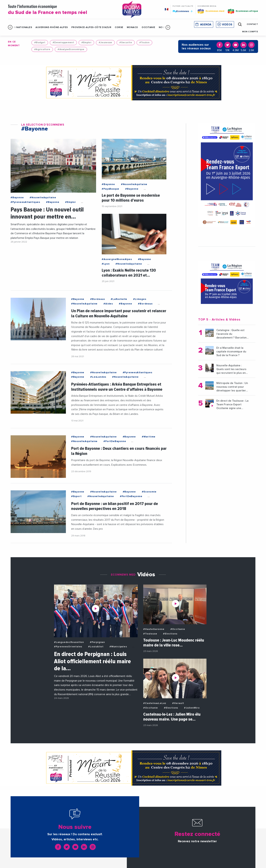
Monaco (132, 27)
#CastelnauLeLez (155, 703)
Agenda (206, 25)
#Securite (126, 43)
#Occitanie (178, 629)
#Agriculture (42, 49)
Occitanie (148, 27)
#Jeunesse (105, 43)
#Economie (149, 492)
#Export (76, 496)
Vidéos (227, 25)
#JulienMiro (192, 708)
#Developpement (63, 43)
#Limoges (140, 299)
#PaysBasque (110, 189)
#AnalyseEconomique (71, 49)
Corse (119, 27)
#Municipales (118, 647)
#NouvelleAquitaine (43, 198)
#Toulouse (150, 634)
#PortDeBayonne (115, 441)
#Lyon (106, 264)
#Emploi (86, 43)
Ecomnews (183, 11)
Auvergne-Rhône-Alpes (52, 27)
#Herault (178, 703)
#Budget (40, 43)
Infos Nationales (20, 27)
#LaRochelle (119, 299)
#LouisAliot (96, 647)
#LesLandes (98, 377)
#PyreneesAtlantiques (25, 202)
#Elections (170, 634)
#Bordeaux (97, 299)
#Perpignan (97, 642)
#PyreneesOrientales (68, 647)
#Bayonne (17, 198)
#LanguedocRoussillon (69, 642)
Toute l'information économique (61, 10)
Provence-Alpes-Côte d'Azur (91, 27)
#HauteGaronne (154, 629)
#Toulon (144, 43)
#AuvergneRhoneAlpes (117, 259)
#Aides (108, 304)
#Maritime (149, 437)
